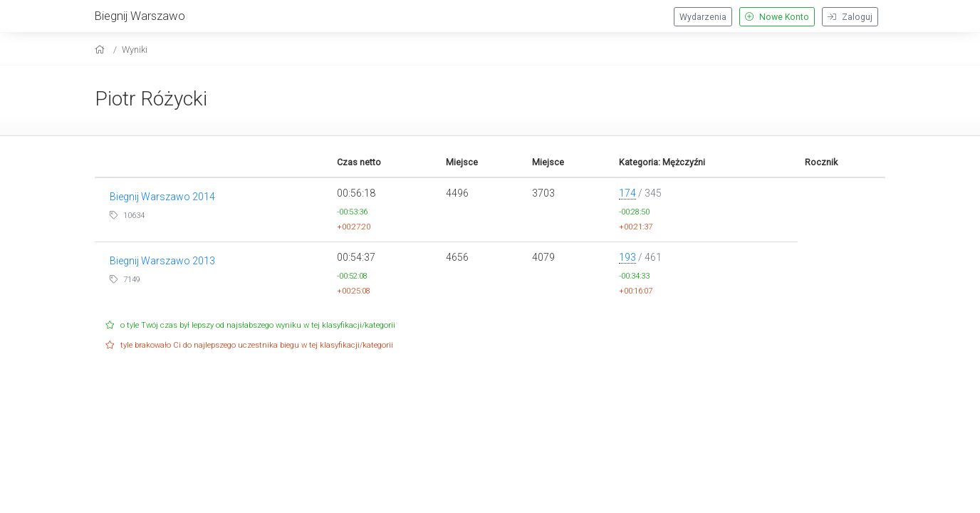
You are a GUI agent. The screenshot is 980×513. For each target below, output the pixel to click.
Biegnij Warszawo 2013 (162, 261)
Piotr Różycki (151, 99)
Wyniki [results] (135, 50)
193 (627, 257)
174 (627, 193)
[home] (101, 50)
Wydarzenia (703, 17)
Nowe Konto (777, 17)
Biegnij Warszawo (140, 16)
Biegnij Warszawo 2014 (162, 197)
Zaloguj (850, 17)
